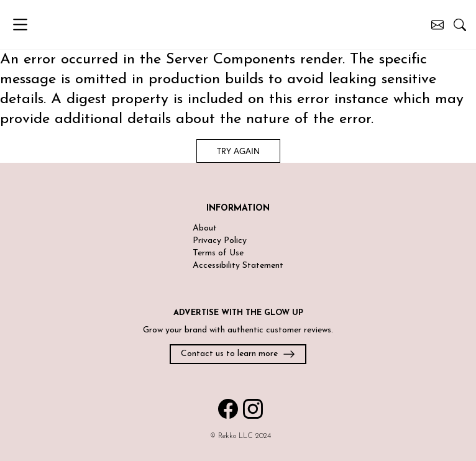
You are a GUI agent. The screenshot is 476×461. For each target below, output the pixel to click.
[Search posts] (460, 25)
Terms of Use (218, 253)
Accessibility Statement (238, 266)
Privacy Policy (220, 241)
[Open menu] (29, 25)
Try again (238, 151)
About (205, 228)
